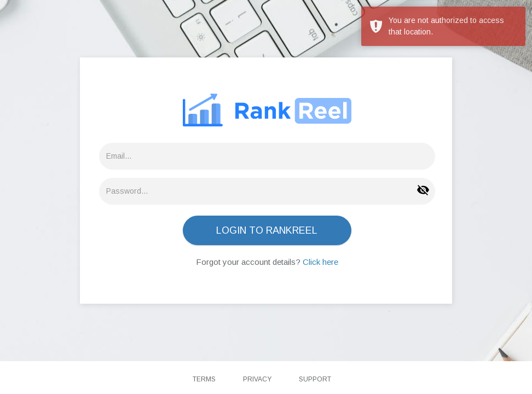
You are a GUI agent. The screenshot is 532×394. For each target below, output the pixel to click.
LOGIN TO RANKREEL (267, 230)
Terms (204, 379)
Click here (320, 262)
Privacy (257, 379)
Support (315, 379)
